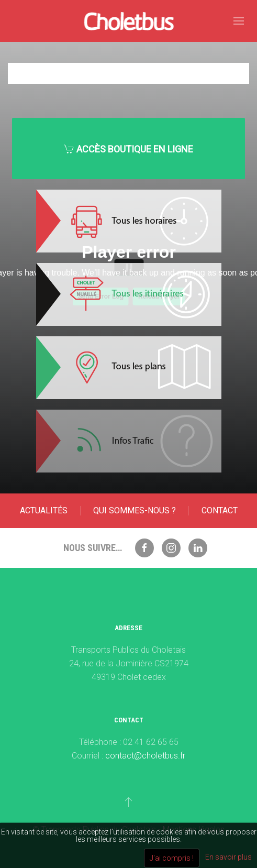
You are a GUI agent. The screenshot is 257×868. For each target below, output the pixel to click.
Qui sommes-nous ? (135, 510)
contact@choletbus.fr (145, 756)
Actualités (44, 510)
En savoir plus (228, 857)
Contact (220, 510)
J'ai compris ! (172, 858)
